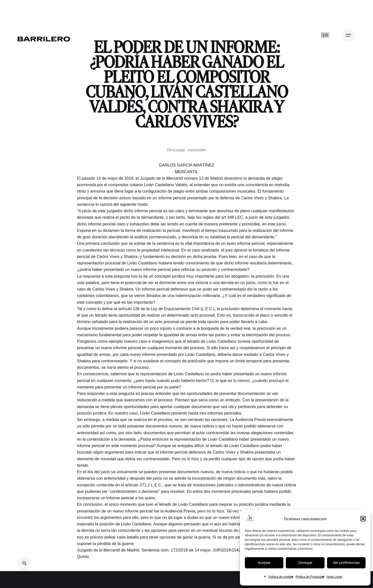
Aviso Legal (334, 577)
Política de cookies (281, 577)
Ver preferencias (346, 563)
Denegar (305, 563)
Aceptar (264, 563)
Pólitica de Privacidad (310, 577)
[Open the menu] (348, 35)
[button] (363, 519)
